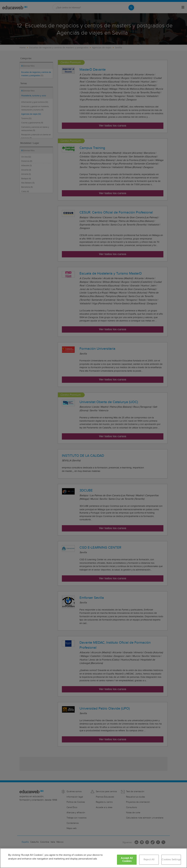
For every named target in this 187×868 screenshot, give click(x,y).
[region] (93, 858)
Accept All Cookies (127, 860)
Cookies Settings (171, 860)
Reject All (149, 860)
